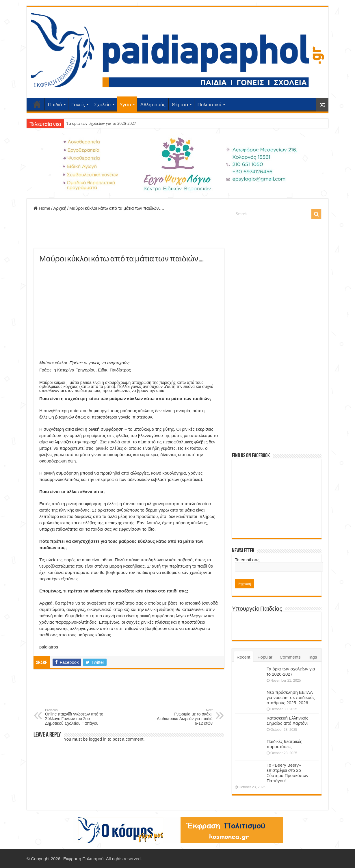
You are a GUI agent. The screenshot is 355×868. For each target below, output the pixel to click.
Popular (265, 657)
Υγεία (125, 105)
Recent (244, 657)
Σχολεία (103, 105)
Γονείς (78, 105)
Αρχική (37, 104)
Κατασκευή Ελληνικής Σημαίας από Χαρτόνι (287, 721)
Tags (313, 657)
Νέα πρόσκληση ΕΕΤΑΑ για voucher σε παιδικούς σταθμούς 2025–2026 (291, 697)
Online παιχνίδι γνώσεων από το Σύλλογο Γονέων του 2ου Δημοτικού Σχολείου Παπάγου (75, 717)
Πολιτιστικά (209, 105)
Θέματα (180, 105)
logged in (98, 739)
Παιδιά (55, 105)
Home (42, 208)
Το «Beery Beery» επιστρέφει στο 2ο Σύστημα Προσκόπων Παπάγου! (287, 773)
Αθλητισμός (153, 105)
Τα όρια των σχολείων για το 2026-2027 (101, 123)
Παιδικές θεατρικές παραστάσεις (284, 744)
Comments (290, 657)
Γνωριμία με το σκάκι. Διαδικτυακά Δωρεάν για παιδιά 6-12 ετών (183, 717)
